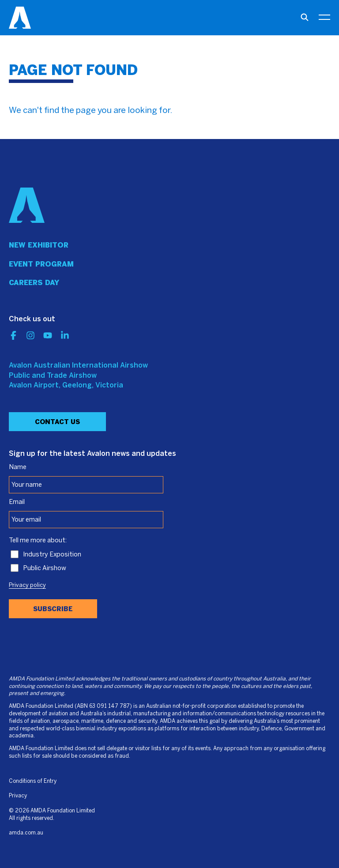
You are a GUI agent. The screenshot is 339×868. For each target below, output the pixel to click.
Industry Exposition (52, 555)
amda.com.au (26, 833)
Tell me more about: (38, 541)
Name (18, 467)
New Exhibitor (39, 245)
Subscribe (53, 609)
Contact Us (57, 422)
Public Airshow (45, 568)
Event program (41, 264)
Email (17, 502)
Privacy (18, 796)
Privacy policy (27, 586)
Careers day (34, 283)
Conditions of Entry (33, 781)
